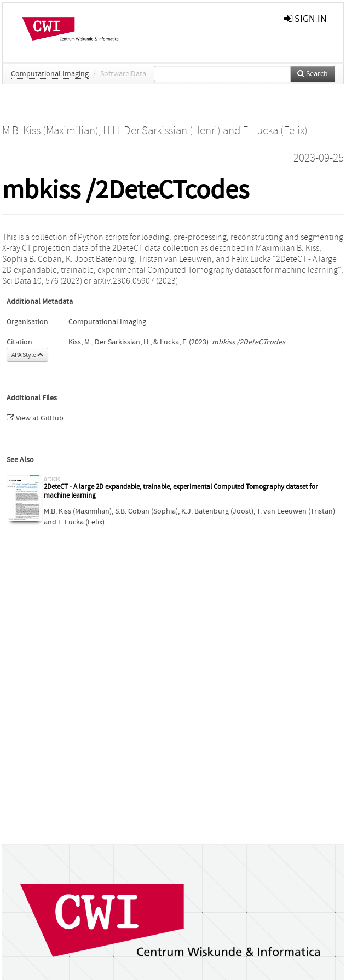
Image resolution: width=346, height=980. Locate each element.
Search (313, 74)
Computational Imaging (50, 74)
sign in (305, 19)
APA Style (27, 355)
